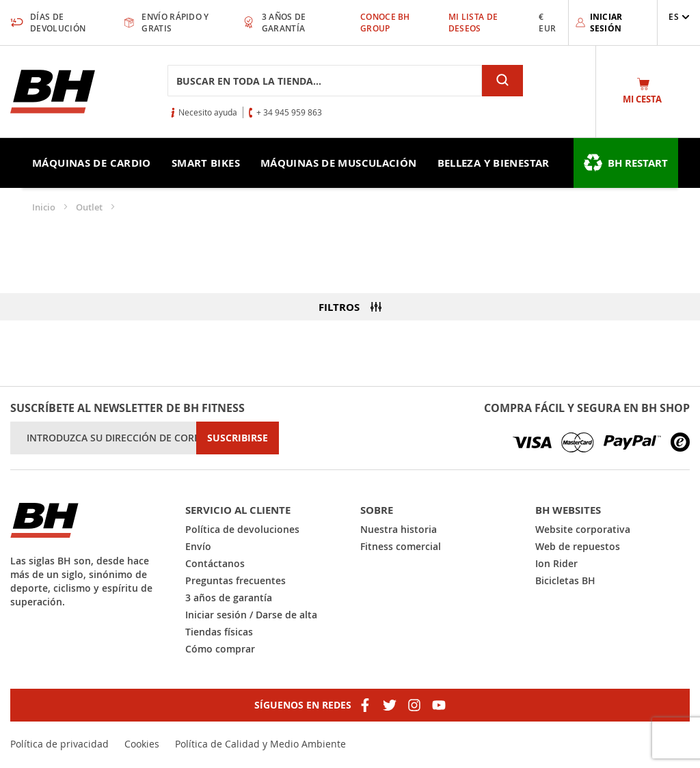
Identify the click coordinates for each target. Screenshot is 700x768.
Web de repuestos (578, 546)
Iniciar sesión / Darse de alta (251, 615)
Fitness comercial (401, 546)
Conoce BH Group (385, 23)
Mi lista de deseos (473, 23)
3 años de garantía (229, 598)
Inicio (45, 207)
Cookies (142, 744)
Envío (198, 546)
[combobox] (325, 81)
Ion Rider (556, 563)
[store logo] (53, 92)
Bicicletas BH (565, 580)
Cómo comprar (220, 649)
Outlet (90, 207)
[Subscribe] (238, 438)
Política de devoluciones (242, 529)
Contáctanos (215, 563)
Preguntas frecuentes (235, 580)
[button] (679, 17)
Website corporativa (583, 529)
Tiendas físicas (219, 632)
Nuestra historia (399, 529)
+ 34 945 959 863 (289, 112)
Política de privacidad (59, 744)
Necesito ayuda (208, 112)
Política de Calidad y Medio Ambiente (260, 744)
